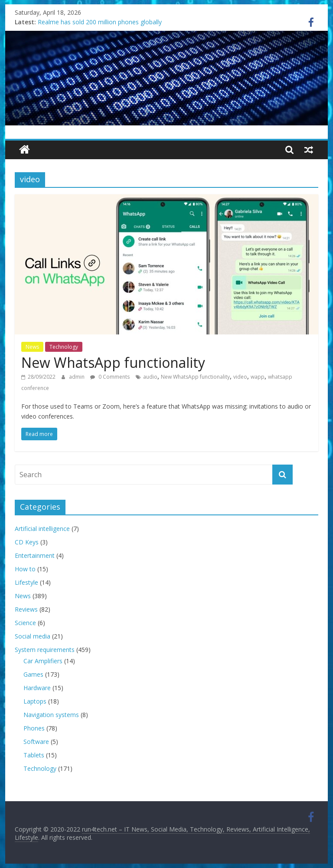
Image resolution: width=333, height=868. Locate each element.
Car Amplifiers (43, 661)
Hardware (37, 688)
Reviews (26, 609)
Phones (34, 728)
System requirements (45, 650)
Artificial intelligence (42, 529)
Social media (33, 636)
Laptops (35, 701)
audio (150, 377)
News (32, 347)
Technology (64, 347)
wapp (258, 377)
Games (33, 674)
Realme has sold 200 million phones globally (100, 22)
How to (25, 569)
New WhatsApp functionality (113, 362)
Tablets (34, 755)
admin (77, 377)
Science (25, 623)
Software (36, 742)
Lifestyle (26, 582)
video (240, 377)
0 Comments (110, 377)
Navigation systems (51, 715)
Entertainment (35, 555)
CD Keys (27, 542)
